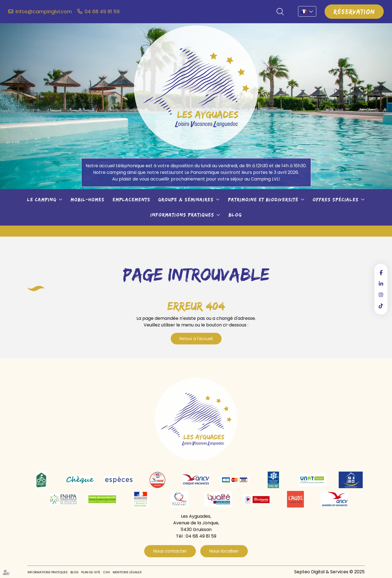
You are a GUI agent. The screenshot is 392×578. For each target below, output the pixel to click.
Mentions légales (127, 572)
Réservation (354, 11)
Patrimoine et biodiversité (263, 200)
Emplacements (131, 200)
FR (307, 11)
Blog (235, 215)
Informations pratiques (182, 215)
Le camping (42, 200)
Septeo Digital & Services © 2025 (329, 572)
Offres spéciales (336, 200)
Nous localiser (224, 551)
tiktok (381, 306)
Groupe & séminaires (186, 200)
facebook (381, 273)
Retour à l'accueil (196, 339)
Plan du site (91, 572)
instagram (381, 295)
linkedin (381, 284)
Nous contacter (170, 551)
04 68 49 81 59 (102, 12)
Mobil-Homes (87, 200)
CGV (106, 572)
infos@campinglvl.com (44, 12)
